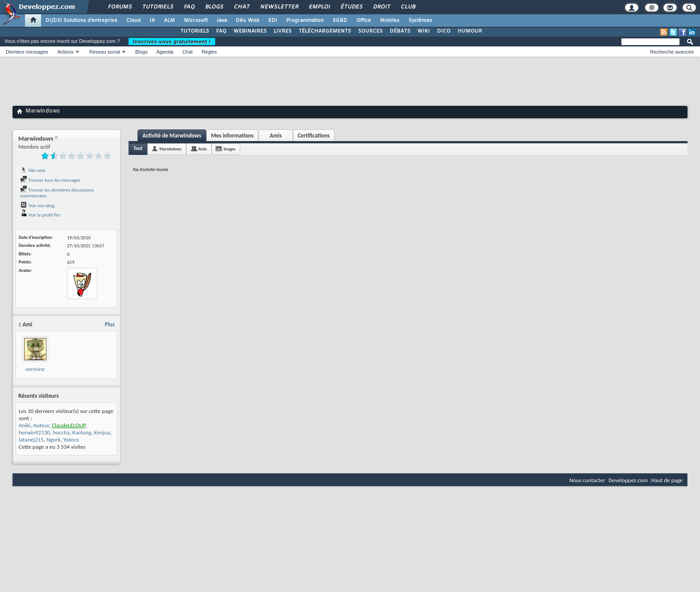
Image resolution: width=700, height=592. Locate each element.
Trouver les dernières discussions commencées (57, 193)
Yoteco (71, 440)
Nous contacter (587, 480)
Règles (209, 52)
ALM (169, 21)
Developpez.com (628, 480)
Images (229, 149)
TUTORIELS (195, 31)
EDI (273, 21)
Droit (381, 7)
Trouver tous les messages (50, 180)
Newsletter (279, 7)
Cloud (133, 21)
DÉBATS (400, 31)
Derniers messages (27, 52)
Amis (276, 135)
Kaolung (82, 432)
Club (408, 7)
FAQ (189, 7)
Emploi (319, 7)
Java (222, 21)
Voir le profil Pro (40, 215)
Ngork (54, 440)
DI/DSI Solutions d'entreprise (81, 21)
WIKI (424, 31)
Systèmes (420, 21)
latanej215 (31, 440)
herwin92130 (34, 432)
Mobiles (390, 21)
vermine (35, 369)
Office (364, 21)
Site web (33, 170)
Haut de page (667, 480)
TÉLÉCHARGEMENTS (325, 31)
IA (152, 21)
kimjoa (102, 432)
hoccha (61, 432)
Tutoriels (157, 7)
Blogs (214, 7)
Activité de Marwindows (172, 135)
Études (351, 7)
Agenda (165, 52)
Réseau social (105, 52)
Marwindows (170, 149)
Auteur (41, 425)
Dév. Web (248, 21)
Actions (66, 52)
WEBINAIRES (250, 31)
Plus (110, 324)
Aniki (25, 425)
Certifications (314, 135)
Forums (119, 7)
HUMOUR (470, 31)
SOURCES (370, 31)
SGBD (340, 21)
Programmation (305, 21)
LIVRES (283, 31)
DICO (444, 31)
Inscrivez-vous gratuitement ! (172, 42)
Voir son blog (37, 206)
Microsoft (196, 21)
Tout (138, 148)
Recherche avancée (672, 52)
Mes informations (232, 135)
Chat (241, 7)
